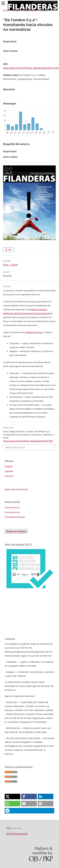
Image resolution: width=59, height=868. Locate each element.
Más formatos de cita (15, 447)
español (9, 471)
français (9, 476)
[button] (13, 796)
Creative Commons (34, 332)
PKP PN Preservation (17, 834)
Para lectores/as (12, 507)
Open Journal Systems (16, 489)
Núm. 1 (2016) (30, 10)
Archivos (16, 10)
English (9, 466)
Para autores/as (12, 512)
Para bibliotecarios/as (15, 517)
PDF (10, 250)
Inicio (6, 10)
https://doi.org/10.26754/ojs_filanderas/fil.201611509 (31, 68)
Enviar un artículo (16, 531)
